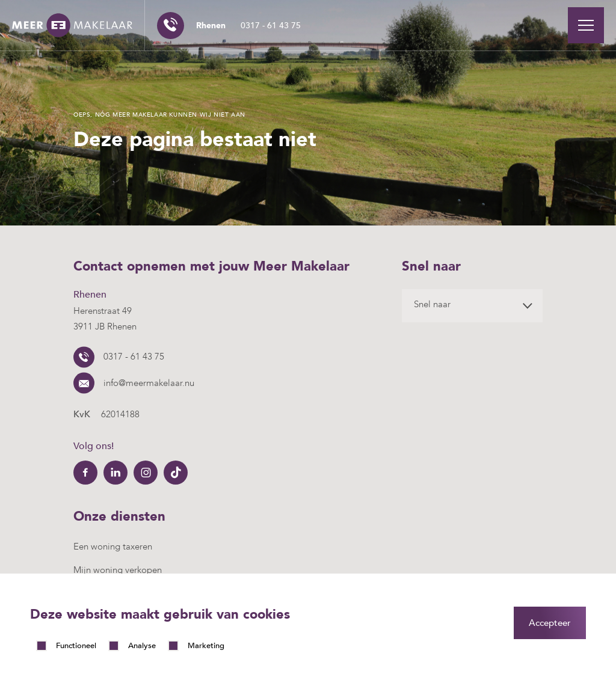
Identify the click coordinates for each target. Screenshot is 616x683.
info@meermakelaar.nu (149, 383)
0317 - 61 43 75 (248, 26)
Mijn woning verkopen (118, 570)
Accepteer (550, 623)
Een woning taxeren (113, 547)
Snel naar (432, 304)
